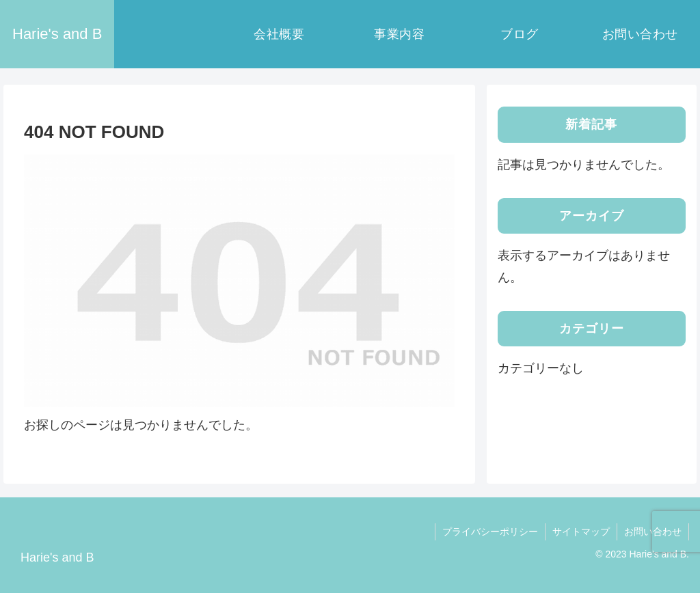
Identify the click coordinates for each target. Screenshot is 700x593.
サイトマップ (581, 532)
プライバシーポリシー (490, 532)
